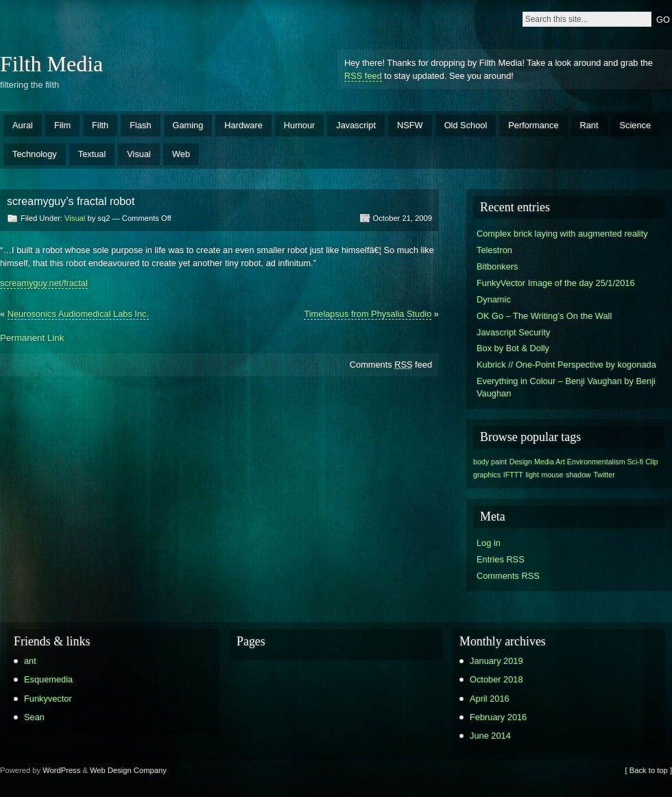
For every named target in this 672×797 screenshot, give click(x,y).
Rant (589, 125)
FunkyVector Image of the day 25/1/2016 (556, 283)
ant (30, 661)
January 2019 (496, 661)
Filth (100, 125)
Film (62, 125)
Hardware (243, 125)
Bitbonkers (497, 266)
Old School (466, 125)
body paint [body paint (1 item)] (490, 462)
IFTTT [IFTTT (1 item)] (513, 475)
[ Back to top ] (649, 770)
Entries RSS (501, 559)
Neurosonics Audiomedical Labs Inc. (78, 314)
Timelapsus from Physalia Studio (368, 314)
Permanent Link (32, 338)
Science (636, 125)
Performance (533, 125)
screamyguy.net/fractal (44, 283)
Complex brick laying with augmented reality (562, 234)
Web (181, 154)
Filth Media (51, 64)
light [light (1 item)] (532, 475)
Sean (34, 717)
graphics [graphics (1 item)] (487, 475)
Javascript (356, 125)
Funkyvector (48, 699)
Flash (140, 125)
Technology (35, 154)
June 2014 (490, 736)
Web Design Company (128, 770)
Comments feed (391, 365)
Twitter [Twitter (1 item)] (604, 475)
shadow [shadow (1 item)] (578, 475)
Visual (139, 154)
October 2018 (496, 679)
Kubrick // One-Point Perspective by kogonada (566, 365)
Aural (23, 125)
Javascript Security (513, 332)
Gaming (188, 125)
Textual (92, 154)
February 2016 (498, 717)
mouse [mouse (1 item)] (553, 475)
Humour (300, 125)
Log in (489, 543)
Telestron (494, 250)
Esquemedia (48, 679)
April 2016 (490, 699)
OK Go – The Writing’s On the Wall (544, 316)
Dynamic (494, 299)
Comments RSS (508, 576)
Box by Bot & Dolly (513, 348)
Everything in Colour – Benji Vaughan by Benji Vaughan (566, 387)
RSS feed (363, 76)
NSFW (410, 125)
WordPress (61, 770)
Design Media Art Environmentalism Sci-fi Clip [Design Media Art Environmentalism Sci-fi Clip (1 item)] (584, 462)
